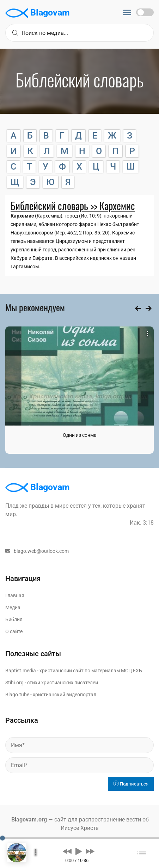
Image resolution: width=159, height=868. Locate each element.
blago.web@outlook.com (37, 551)
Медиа (13, 607)
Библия (14, 619)
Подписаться (131, 784)
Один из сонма (80, 435)
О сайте (14, 631)
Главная (15, 595)
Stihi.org (14, 683)
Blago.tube (17, 695)
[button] (67, 851)
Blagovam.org (29, 820)
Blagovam (38, 13)
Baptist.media (21, 671)
